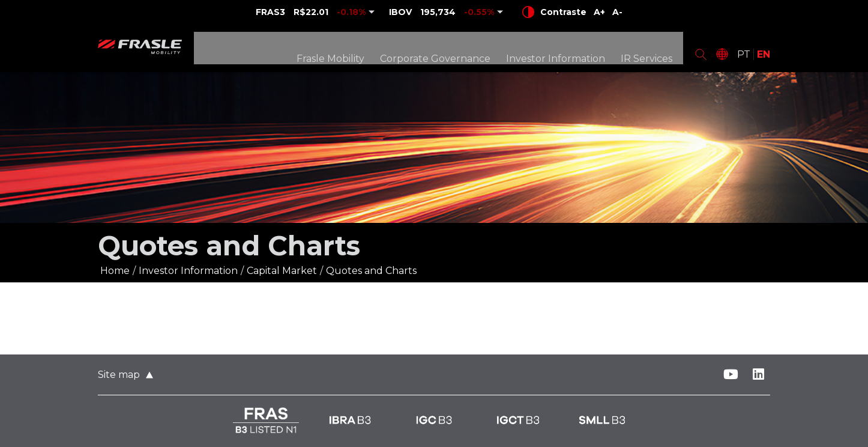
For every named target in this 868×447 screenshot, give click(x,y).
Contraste (554, 12)
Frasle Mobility (333, 50)
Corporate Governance (438, 50)
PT (744, 50)
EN (764, 50)
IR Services (649, 50)
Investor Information (559, 50)
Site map (119, 375)
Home (115, 271)
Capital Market (282, 271)
